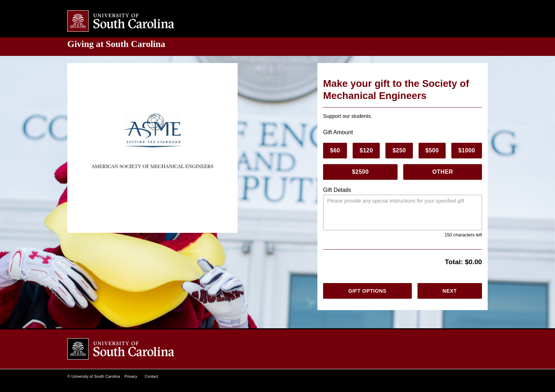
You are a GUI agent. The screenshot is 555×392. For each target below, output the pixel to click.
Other (444, 172)
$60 (335, 151)
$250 (399, 151)
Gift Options (367, 291)
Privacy (131, 377)
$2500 (361, 172)
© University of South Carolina (94, 377)
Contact (152, 377)
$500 (432, 151)
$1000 (466, 151)
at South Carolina (120, 44)
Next (449, 291)
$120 (366, 151)
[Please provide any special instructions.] (403, 213)
